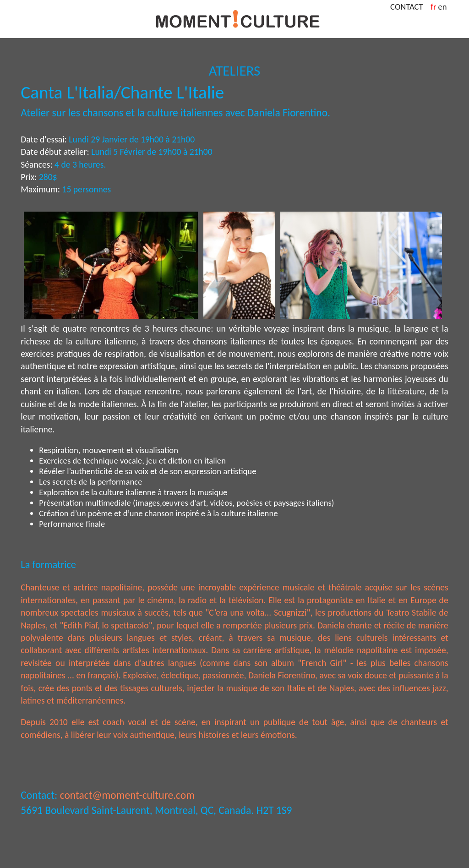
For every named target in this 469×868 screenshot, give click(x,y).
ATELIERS (235, 71)
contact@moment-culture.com (127, 795)
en (443, 7)
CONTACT (409, 7)
